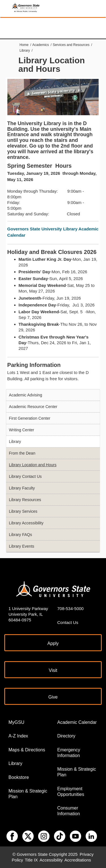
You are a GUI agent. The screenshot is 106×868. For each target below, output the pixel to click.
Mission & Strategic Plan (28, 794)
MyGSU (16, 722)
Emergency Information (69, 753)
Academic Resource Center (33, 407)
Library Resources (25, 500)
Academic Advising (26, 395)
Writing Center (22, 430)
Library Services (23, 511)
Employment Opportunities (71, 792)
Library (25, 51)
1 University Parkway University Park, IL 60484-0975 (28, 614)
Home (24, 45)
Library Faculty (22, 488)
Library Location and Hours (33, 465)
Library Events (22, 546)
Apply (53, 643)
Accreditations (78, 860)
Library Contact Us (25, 476)
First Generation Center (30, 418)
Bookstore (19, 777)
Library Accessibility (26, 523)
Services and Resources (71, 45)
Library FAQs (21, 535)
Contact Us (68, 622)
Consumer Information (69, 811)
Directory (66, 736)
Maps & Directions (27, 750)
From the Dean (22, 453)
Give (53, 697)
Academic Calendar (77, 722)
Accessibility (51, 860)
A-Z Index (18, 736)
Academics (41, 45)
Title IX (31, 860)
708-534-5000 (71, 609)
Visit (53, 670)
